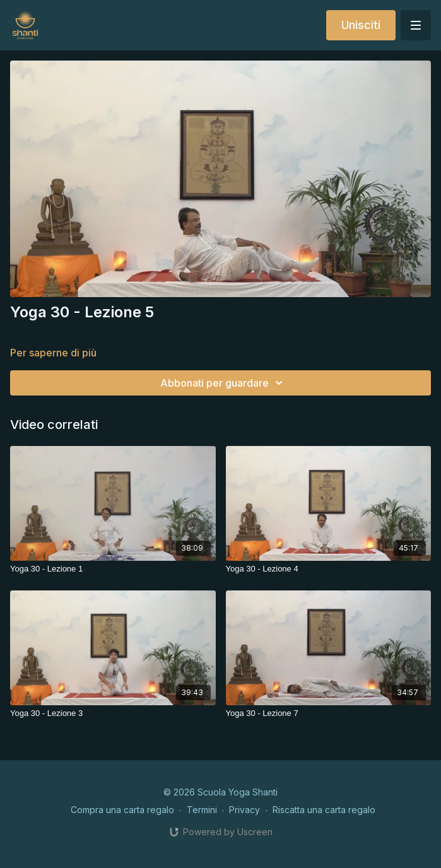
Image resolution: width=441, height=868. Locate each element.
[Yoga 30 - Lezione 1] (113, 569)
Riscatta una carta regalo (324, 810)
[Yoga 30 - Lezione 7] (329, 713)
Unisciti (361, 25)
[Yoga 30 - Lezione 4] (329, 569)
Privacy (244, 810)
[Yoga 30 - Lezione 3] (113, 713)
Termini (202, 810)
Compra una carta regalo (122, 810)
